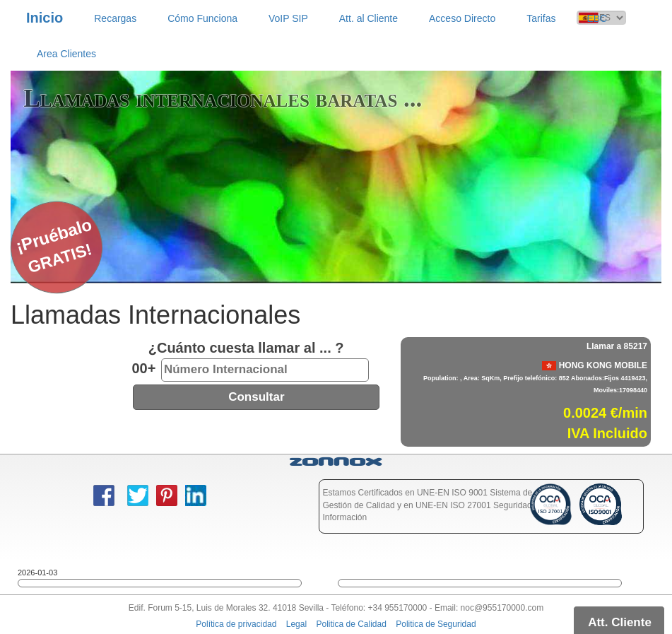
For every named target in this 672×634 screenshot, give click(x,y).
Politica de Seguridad (436, 624)
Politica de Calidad (351, 624)
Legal (296, 624)
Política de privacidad (236, 624)
